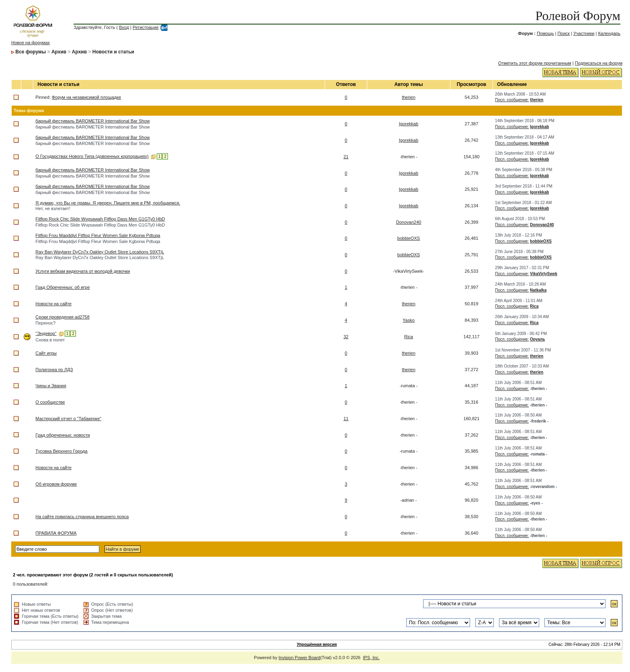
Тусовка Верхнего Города (61, 451)
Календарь (609, 33)
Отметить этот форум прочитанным (535, 63)
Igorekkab (409, 124)
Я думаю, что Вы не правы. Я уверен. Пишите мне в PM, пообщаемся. (108, 203)
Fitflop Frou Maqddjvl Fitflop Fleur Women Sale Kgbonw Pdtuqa (98, 235)
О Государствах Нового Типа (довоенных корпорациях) (92, 156)
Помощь (545, 33)
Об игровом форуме (56, 484)
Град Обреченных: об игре (62, 287)
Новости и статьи (113, 52)
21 (346, 157)
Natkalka (538, 290)
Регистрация (145, 27)
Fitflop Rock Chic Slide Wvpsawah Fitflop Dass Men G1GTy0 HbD (100, 219)
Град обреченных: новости (63, 435)
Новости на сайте (53, 304)
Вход (124, 27)
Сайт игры (46, 353)
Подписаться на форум (599, 63)
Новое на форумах (31, 43)
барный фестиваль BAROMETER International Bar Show (92, 121)
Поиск (563, 33)
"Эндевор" (46, 333)
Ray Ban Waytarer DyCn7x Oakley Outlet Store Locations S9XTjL (100, 252)
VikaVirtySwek (544, 274)
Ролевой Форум (578, 16)
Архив (59, 52)
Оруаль (537, 339)
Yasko (409, 320)
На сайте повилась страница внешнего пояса (82, 517)
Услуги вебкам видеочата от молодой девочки (83, 271)
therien (409, 97)
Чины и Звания (51, 386)
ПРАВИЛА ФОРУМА (56, 533)
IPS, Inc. (371, 658)
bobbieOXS (409, 238)
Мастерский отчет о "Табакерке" (68, 419)
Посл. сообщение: (512, 100)
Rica (534, 306)
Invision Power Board (299, 658)
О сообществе (50, 402)
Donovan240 (409, 222)
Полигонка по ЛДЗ (54, 370)
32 (346, 337)
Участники (584, 33)
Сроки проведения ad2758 (62, 317)
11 (346, 419)
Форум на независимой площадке (87, 97)
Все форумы (31, 52)
